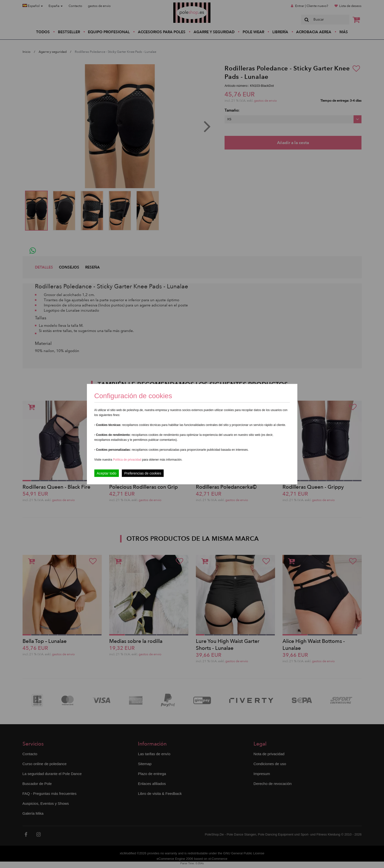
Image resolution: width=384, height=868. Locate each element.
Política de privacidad (127, 459)
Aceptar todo (107, 473)
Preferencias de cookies (143, 473)
